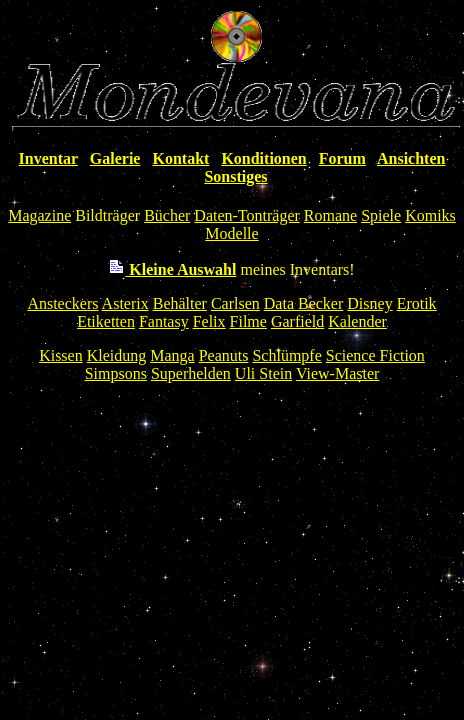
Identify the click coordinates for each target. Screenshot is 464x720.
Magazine (39, 215)
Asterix (125, 303)
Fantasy (164, 321)
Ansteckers (62, 303)
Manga (172, 355)
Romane (330, 215)
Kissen (61, 355)
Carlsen (235, 303)
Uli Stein (263, 373)
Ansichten (411, 158)
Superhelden (191, 373)
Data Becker (304, 303)
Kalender (357, 321)
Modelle (231, 233)
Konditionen (263, 158)
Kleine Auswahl (172, 269)
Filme (248, 321)
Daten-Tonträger (247, 215)
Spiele (381, 215)
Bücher (167, 215)
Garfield (297, 321)
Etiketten (106, 321)
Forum (342, 158)
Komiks (430, 215)
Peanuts (224, 355)
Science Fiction (375, 355)
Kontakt (180, 158)
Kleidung (117, 355)
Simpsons (116, 373)
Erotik (417, 303)
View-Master (337, 373)
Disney (369, 303)
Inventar (48, 158)
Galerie (115, 158)
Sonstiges (235, 176)
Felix (209, 321)
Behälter (180, 303)
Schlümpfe (286, 355)
